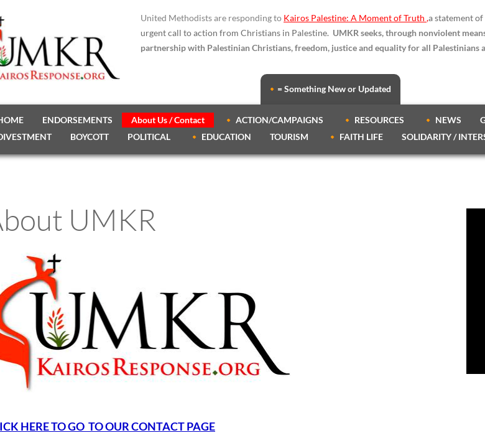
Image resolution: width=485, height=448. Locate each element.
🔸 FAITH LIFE (355, 137)
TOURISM (289, 137)
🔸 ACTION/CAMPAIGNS (273, 120)
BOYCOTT (90, 137)
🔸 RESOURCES (373, 120)
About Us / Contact (168, 120)
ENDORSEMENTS (77, 120)
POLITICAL (149, 137)
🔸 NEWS (442, 120)
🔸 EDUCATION (220, 137)
